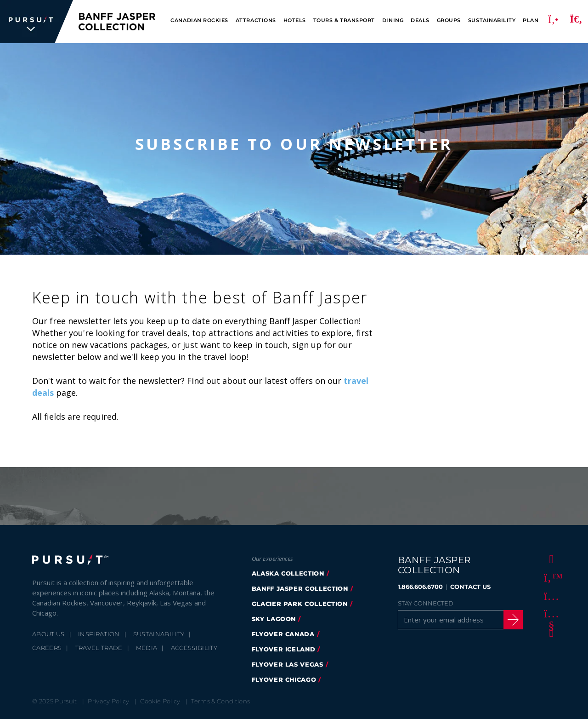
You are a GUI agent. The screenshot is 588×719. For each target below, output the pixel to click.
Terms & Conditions (220, 701)
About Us (48, 634)
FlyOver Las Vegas (288, 664)
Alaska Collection (288, 573)
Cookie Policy (160, 701)
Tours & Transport (344, 20)
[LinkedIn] (550, 632)
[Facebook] (550, 559)
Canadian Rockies (199, 20)
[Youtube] (550, 614)
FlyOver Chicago (284, 679)
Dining (393, 20)
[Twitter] (550, 577)
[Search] (576, 22)
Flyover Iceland (284, 649)
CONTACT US (470, 587)
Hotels (295, 20)
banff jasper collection (300, 588)
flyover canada (283, 634)
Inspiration (99, 634)
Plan (531, 20)
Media (147, 648)
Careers (47, 648)
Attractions (256, 20)
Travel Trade (99, 648)
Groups (449, 20)
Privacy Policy (109, 701)
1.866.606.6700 (420, 587)
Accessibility (194, 648)
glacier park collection (300, 604)
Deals (420, 20)
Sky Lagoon (274, 619)
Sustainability (492, 20)
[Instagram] (550, 595)
